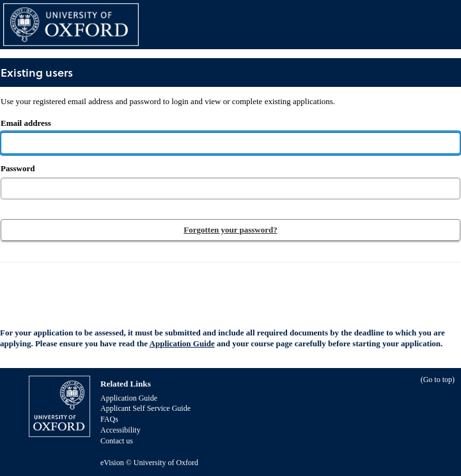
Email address (168, 112)
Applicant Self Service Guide (145, 408)
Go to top (438, 380)
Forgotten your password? (230, 230)
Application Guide (182, 343)
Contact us (117, 441)
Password (18, 168)
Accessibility (121, 430)
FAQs (109, 419)
